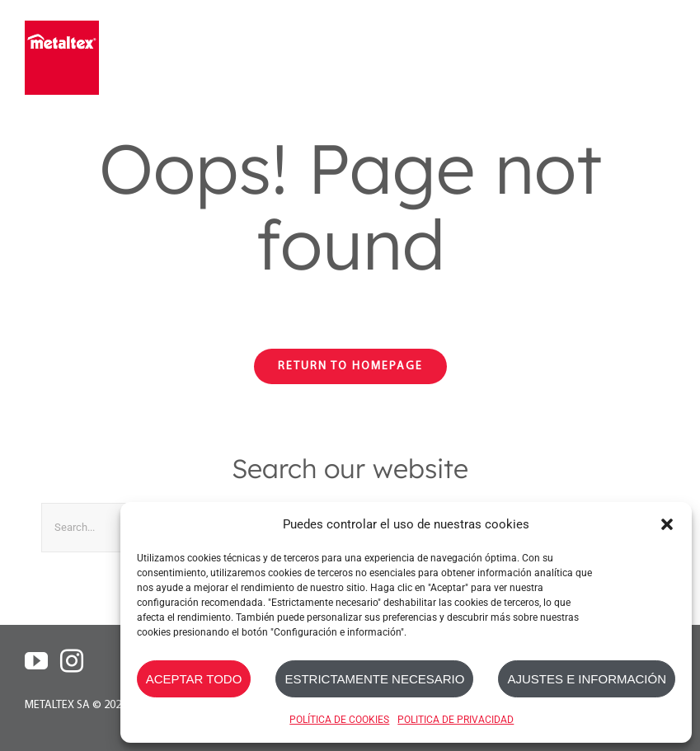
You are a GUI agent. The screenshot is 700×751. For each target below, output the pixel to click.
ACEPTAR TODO (194, 679)
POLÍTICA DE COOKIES (339, 720)
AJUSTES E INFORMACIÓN (587, 679)
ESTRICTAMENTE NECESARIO (374, 679)
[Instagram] (72, 661)
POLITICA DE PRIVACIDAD (456, 720)
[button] (667, 524)
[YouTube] (36, 661)
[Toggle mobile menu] (665, 56)
